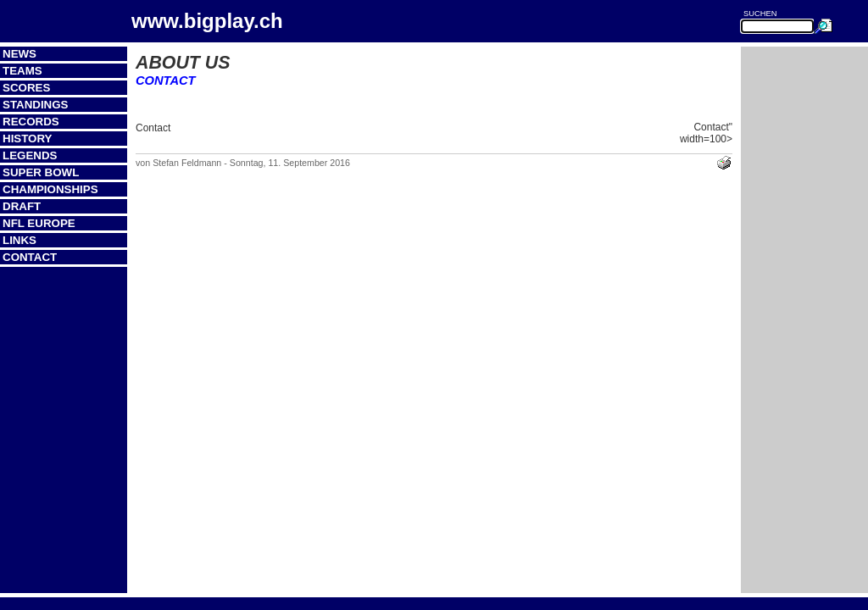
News (19, 54)
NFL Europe (39, 223)
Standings (36, 105)
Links (19, 240)
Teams (22, 71)
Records (31, 122)
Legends (30, 155)
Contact (30, 257)
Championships (50, 189)
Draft (22, 206)
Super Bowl (41, 172)
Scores (26, 88)
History (28, 139)
